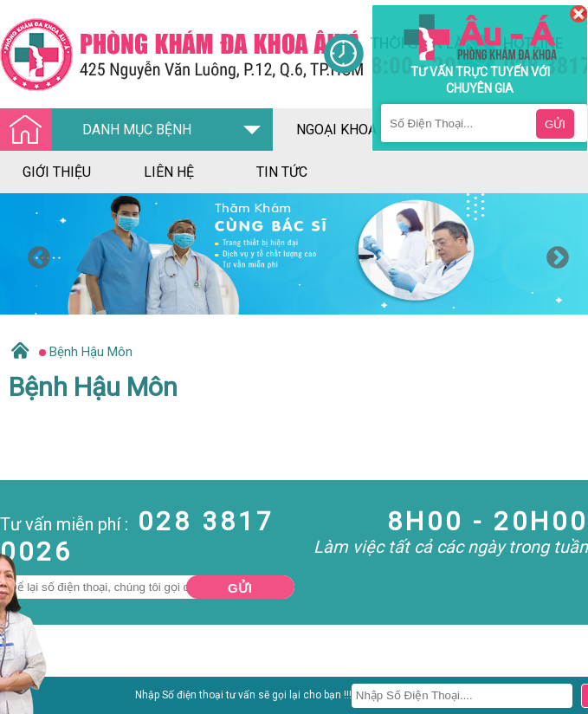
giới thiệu (57, 172)
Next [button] (553, 254)
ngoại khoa (336, 130)
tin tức (282, 172)
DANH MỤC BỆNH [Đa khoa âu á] (100, 130)
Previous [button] (35, 254)
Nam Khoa (30, 700)
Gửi (240, 588)
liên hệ (169, 172)
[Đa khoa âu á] (162, 54)
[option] (294, 254)
